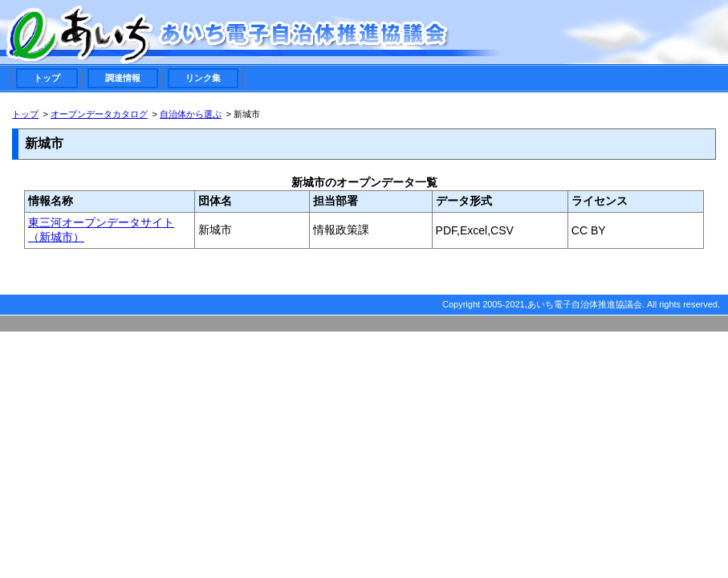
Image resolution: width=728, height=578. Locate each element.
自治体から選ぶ (191, 114)
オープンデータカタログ (99, 114)
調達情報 (123, 78)
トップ (47, 78)
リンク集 (203, 78)
